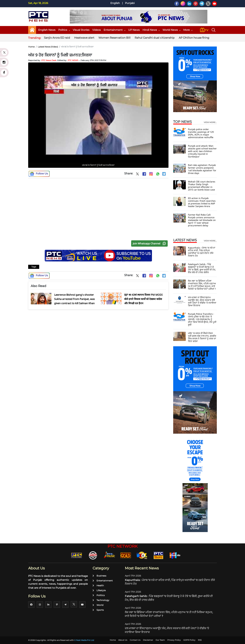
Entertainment (114, 30)
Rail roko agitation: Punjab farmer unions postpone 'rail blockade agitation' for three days (202, 169)
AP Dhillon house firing (194, 38)
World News (171, 30)
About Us (123, 640)
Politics (64, 30)
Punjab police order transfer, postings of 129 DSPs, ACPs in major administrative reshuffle (201, 133)
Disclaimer (148, 640)
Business (99, 576)
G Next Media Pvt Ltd (84, 640)
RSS (200, 640)
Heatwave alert (84, 38)
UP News (134, 30)
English (115, 3)
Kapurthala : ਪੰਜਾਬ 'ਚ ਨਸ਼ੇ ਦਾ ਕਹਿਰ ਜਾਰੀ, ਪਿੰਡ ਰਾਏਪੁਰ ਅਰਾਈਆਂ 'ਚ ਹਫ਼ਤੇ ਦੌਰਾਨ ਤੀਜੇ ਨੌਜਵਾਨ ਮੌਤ (202, 252)
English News (47, 30)
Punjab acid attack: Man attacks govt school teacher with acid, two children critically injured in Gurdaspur (202, 151)
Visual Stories (81, 30)
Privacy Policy (174, 640)
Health (98, 585)
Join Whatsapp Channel (150, 243)
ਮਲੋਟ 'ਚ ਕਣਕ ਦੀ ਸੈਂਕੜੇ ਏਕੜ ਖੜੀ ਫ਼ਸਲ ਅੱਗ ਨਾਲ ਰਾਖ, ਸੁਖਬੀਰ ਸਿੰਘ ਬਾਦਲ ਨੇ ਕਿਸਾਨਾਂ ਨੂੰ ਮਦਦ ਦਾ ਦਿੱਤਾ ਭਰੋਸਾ (202, 337)
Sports (98, 610)
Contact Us (135, 640)
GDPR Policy (189, 640)
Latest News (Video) (48, 47)
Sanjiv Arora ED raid (57, 38)
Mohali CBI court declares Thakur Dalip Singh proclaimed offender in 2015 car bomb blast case (202, 186)
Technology (101, 600)
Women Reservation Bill (114, 38)
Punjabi (130, 3)
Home (31, 47)
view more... (210, 122)
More (188, 30)
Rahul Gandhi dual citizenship (155, 38)
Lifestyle (99, 590)
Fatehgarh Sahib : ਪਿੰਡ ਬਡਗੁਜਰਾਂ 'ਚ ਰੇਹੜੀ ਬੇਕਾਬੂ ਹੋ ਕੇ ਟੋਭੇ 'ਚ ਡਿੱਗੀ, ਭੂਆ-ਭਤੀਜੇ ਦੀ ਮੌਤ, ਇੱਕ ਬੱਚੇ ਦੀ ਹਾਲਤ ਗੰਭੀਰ (202, 268)
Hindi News (151, 30)
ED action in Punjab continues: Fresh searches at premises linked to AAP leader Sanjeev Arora (202, 202)
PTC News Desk (49, 60)
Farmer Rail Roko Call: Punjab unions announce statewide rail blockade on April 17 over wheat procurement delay (202, 220)
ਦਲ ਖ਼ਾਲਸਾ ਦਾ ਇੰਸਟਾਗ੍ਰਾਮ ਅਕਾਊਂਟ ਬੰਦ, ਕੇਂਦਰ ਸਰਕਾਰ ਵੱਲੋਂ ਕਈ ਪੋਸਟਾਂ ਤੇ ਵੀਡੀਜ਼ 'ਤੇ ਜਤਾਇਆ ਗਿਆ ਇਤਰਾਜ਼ (202, 301)
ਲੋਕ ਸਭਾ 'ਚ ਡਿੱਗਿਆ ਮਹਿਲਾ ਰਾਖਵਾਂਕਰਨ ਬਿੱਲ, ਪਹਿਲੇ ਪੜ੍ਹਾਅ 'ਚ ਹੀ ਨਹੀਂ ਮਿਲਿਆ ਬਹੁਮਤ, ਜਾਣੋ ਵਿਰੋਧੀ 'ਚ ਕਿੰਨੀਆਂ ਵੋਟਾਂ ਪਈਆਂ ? (202, 285)
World (98, 605)
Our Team (160, 640)
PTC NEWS (73, 60)
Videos (97, 30)
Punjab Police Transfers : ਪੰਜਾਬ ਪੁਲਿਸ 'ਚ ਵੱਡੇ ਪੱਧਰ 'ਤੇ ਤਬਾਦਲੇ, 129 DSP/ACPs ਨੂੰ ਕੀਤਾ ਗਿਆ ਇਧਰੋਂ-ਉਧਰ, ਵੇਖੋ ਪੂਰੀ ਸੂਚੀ (202, 319)
